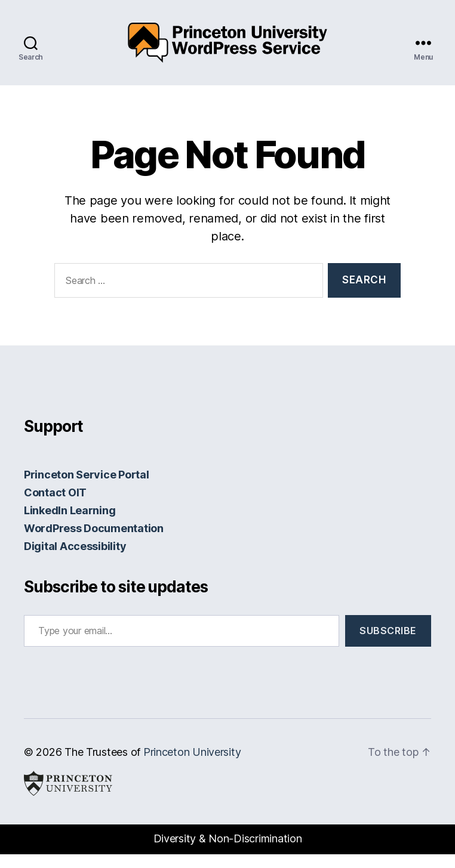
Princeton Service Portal (87, 488)
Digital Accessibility (75, 560)
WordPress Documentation (94, 542)
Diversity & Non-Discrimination (228, 852)
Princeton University (192, 766)
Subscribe (388, 644)
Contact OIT (55, 506)
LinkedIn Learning (70, 524)
